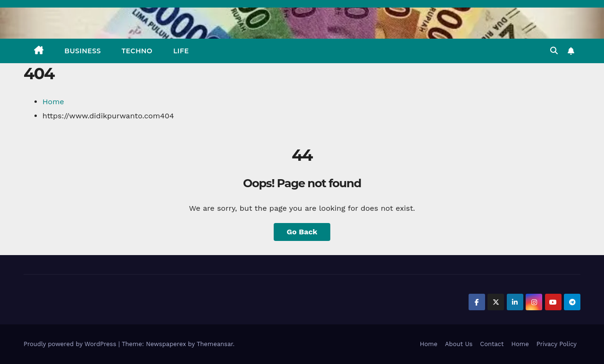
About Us (459, 344)
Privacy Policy (557, 344)
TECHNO (137, 51)
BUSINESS (83, 51)
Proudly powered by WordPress (71, 344)
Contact (492, 344)
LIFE (181, 51)
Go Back (302, 232)
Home (53, 102)
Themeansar (215, 344)
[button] (554, 51)
